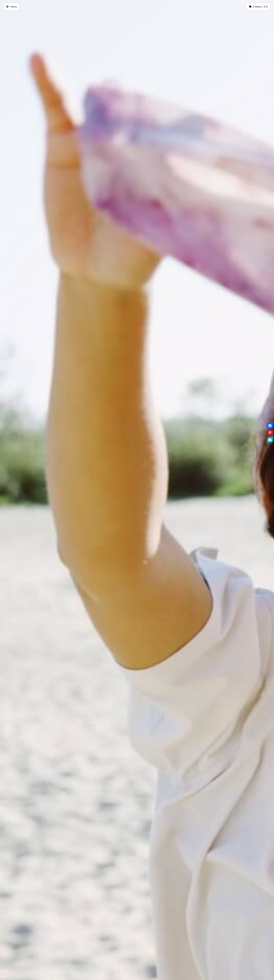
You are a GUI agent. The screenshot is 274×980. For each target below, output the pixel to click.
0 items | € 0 (260, 7)
